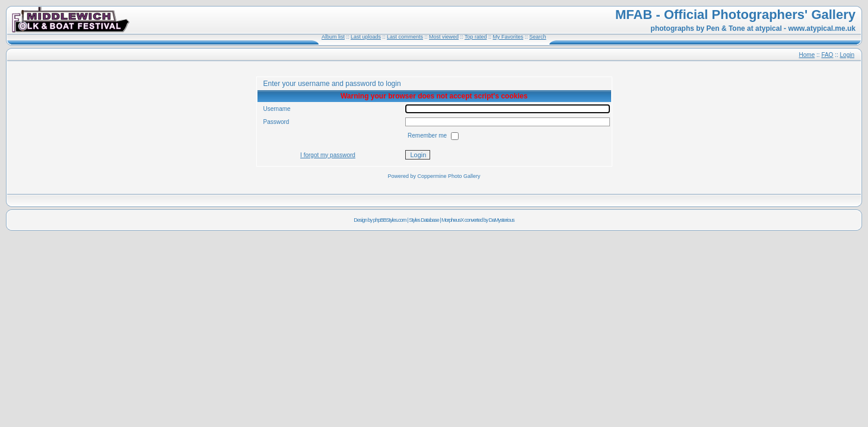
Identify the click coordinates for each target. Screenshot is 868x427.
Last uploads (366, 37)
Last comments (405, 37)
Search (538, 37)
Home (807, 55)
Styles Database (424, 220)
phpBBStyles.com (390, 220)
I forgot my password (328, 155)
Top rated (476, 37)
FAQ (827, 55)
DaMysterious (502, 220)
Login (847, 55)
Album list (333, 37)
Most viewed (444, 37)
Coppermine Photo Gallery (449, 176)
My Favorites (508, 37)
